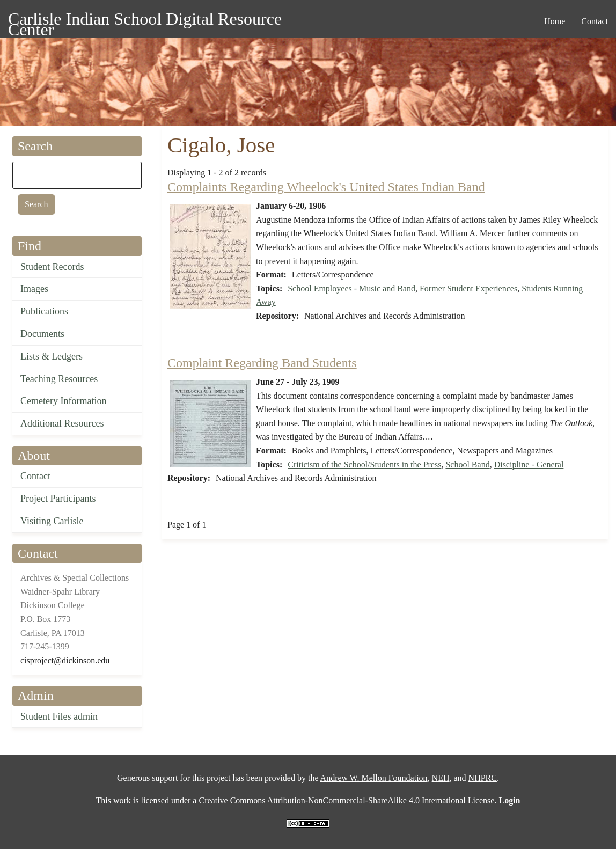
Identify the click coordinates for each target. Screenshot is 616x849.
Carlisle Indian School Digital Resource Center (145, 21)
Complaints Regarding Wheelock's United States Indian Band (326, 187)
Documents (42, 334)
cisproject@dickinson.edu (65, 660)
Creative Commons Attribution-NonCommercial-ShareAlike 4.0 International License (346, 800)
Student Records (52, 267)
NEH (441, 778)
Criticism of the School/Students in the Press (364, 464)
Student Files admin (59, 716)
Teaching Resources (59, 379)
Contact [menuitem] (595, 21)
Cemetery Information (63, 401)
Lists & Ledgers (52, 356)
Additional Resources (62, 423)
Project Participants (58, 499)
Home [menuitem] (555, 21)
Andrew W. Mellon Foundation (374, 778)
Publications (44, 311)
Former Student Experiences (468, 288)
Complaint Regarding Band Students (262, 363)
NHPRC (483, 778)
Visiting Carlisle (52, 521)
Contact (35, 476)
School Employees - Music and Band (351, 288)
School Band (467, 464)
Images (34, 289)
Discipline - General (529, 464)
